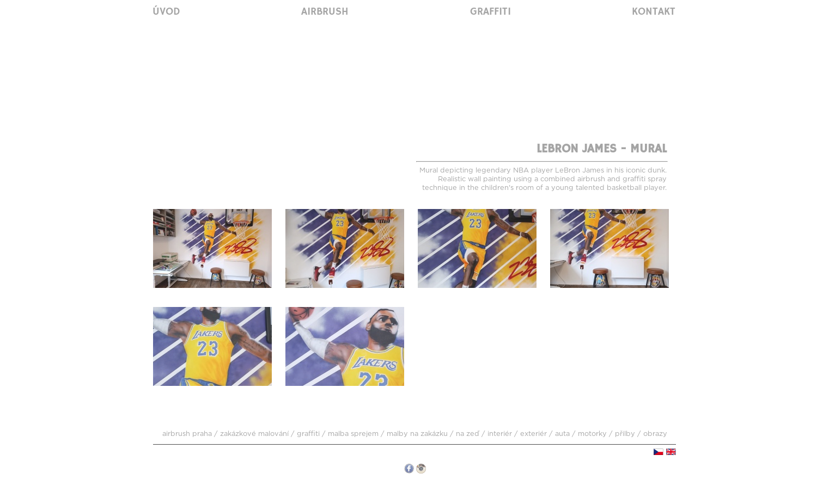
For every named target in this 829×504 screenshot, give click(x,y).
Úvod (166, 12)
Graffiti (490, 12)
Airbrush (325, 12)
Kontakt (654, 12)
